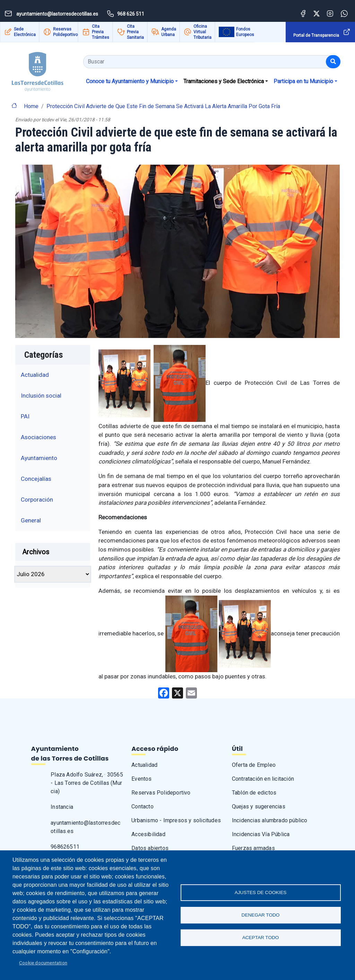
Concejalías (36, 479)
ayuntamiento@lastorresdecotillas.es (85, 827)
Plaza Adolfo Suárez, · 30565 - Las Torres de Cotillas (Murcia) (87, 783)
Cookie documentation (43, 963)
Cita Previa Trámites (101, 32)
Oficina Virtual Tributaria (202, 32)
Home (31, 106)
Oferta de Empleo (254, 765)
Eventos (141, 779)
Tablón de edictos (254, 793)
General (31, 520)
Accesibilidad (148, 834)
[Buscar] (333, 62)
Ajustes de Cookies (261, 892)
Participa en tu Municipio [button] (303, 81)
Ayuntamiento (39, 458)
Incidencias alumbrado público (270, 820)
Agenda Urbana (169, 32)
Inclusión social (41, 396)
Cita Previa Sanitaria (135, 32)
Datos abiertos (150, 848)
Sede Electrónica (25, 32)
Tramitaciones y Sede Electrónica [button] (224, 81)
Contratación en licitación (263, 779)
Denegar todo (261, 915)
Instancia (62, 807)
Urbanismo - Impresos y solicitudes (176, 820)
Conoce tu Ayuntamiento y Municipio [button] (130, 81)
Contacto (142, 806)
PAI (25, 416)
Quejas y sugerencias (259, 806)
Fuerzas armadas (253, 848)
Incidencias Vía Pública (261, 834)
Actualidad (35, 375)
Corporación (37, 500)
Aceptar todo (261, 938)
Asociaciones (38, 437)
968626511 (65, 847)
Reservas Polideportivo (65, 32)
